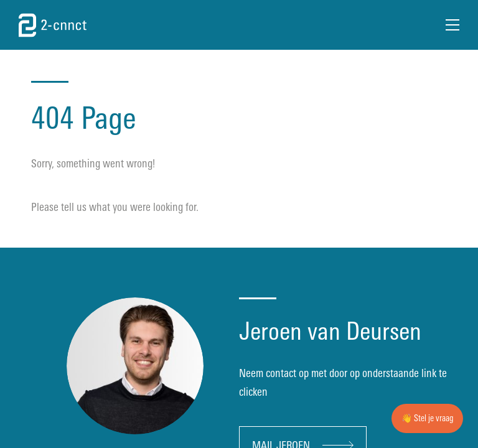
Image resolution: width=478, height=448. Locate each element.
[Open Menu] (452, 25)
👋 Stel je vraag (427, 418)
